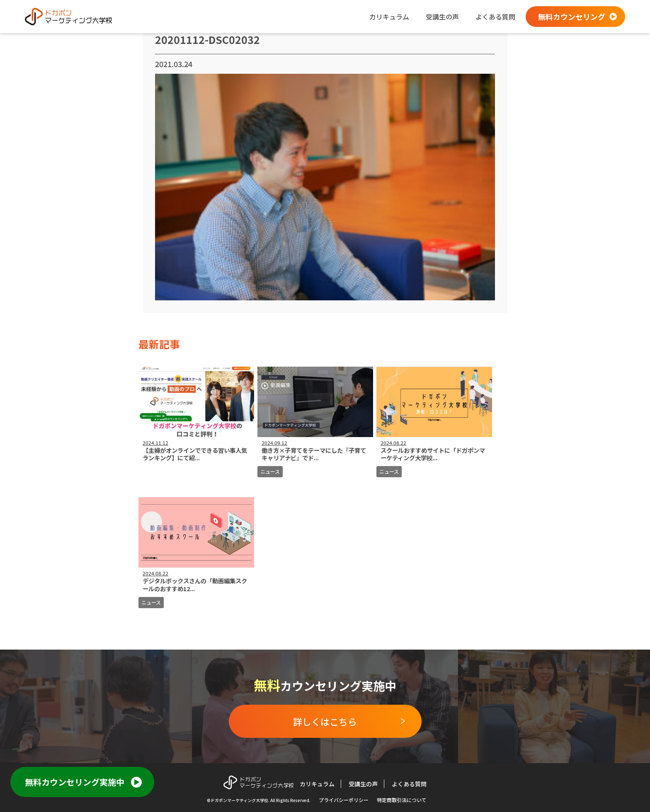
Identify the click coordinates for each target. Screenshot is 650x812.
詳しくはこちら (325, 721)
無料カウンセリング (572, 17)
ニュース (270, 471)
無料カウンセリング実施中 (75, 782)
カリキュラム (389, 17)
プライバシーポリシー (344, 800)
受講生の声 (442, 17)
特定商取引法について (402, 800)
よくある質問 (495, 17)
